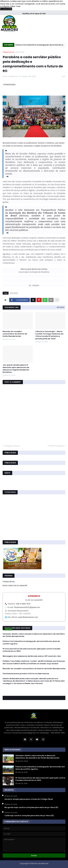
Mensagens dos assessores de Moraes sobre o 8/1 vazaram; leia (32, 656)
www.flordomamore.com (28, 617)
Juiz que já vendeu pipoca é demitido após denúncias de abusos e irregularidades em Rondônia (16, 369)
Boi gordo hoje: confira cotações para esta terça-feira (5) (31, 807)
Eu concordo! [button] (6, 9)
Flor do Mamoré (42, 863)
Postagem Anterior (12, 446)
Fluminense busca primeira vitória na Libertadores (26, 674)
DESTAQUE (20, 52)
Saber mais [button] (15, 6)
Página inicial (8, 52)
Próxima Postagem (56, 446)
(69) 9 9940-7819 (23, 604)
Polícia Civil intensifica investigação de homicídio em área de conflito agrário (40, 45)
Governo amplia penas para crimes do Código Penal (29, 799)
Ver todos (61, 307)
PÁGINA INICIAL (9, 582)
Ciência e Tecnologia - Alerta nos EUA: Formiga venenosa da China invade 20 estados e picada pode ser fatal (49, 335)
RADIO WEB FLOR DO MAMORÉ (15, 586)
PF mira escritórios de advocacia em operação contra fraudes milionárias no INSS (31, 650)
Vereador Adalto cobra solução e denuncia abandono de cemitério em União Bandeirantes (34, 635)
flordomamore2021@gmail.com (27, 607)
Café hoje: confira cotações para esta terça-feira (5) (29, 816)
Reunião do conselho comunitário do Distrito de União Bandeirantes (15, 334)
